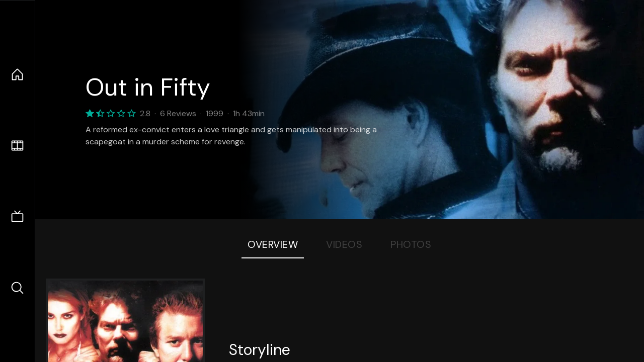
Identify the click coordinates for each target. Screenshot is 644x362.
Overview (273, 244)
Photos (411, 244)
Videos (344, 244)
